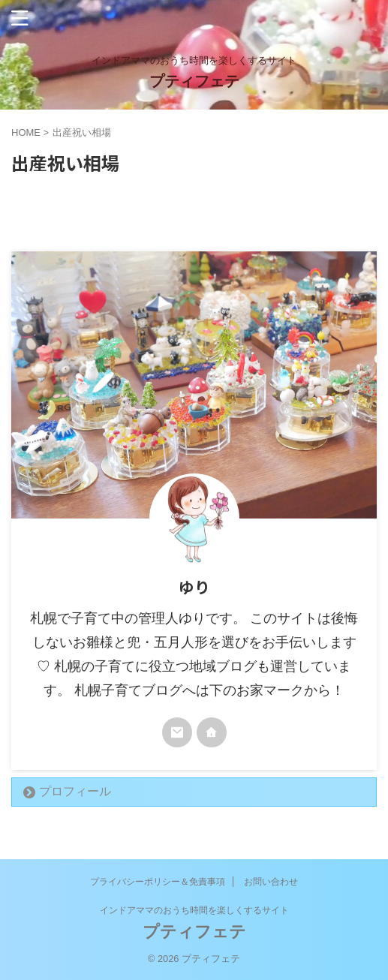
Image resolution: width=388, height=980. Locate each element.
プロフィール (75, 791)
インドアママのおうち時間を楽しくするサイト (194, 910)
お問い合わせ (271, 882)
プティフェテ (194, 81)
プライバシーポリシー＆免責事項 (158, 882)
